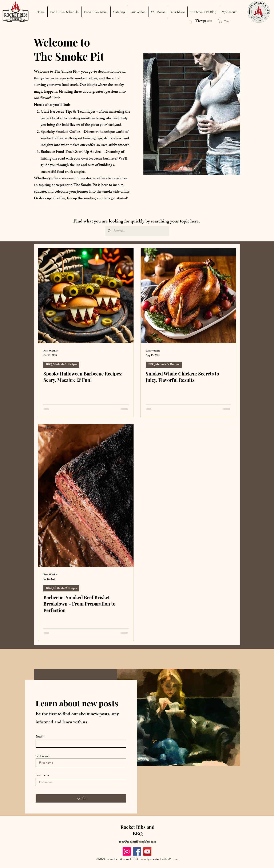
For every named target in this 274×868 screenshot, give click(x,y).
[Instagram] (127, 851)
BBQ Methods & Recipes (61, 365)
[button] (226, 21)
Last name (42, 775)
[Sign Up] (81, 798)
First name (43, 756)
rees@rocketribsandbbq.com (138, 842)
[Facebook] (137, 851)
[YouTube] (147, 851)
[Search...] (137, 231)
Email (39, 736)
